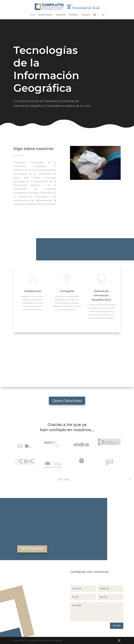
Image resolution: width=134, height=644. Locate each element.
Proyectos (73, 15)
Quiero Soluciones (67, 401)
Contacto (86, 15)
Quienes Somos (45, 15)
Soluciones (61, 15)
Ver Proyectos (32, 548)
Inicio (33, 15)
